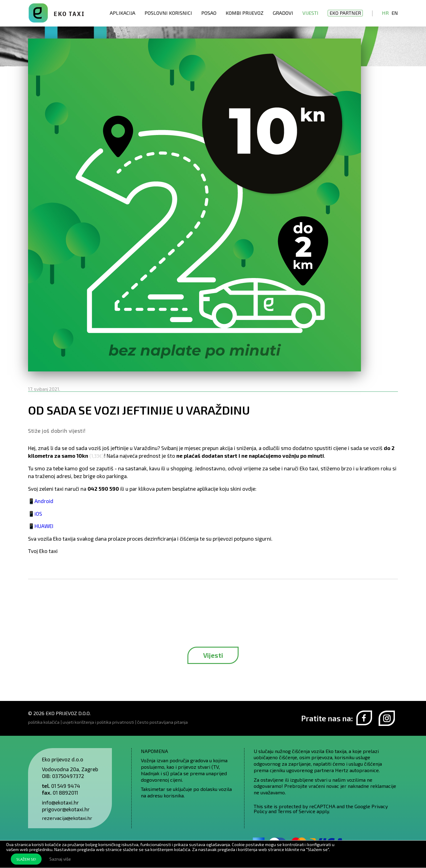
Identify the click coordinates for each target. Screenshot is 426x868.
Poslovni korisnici (168, 13)
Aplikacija (123, 13)
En (395, 13)
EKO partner (345, 13)
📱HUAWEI (41, 526)
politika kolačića (44, 722)
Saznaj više (60, 859)
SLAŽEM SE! (26, 859)
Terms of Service (297, 811)
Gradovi (283, 13)
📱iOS (35, 514)
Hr (385, 13)
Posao (209, 13)
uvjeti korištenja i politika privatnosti (98, 722)
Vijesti (310, 13)
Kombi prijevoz (245, 13)
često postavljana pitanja (162, 722)
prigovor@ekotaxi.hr (66, 809)
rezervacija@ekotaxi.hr (67, 818)
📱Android (41, 501)
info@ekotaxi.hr (60, 802)
